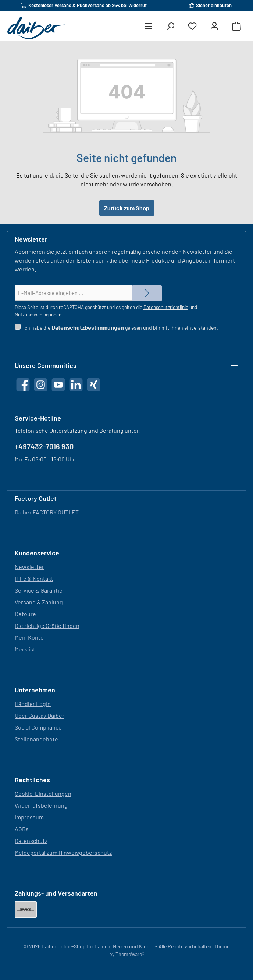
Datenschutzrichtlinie (166, 307)
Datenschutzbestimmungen (88, 327)
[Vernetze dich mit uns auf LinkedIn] (76, 385)
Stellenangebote (36, 739)
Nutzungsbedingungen (38, 315)
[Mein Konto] (214, 26)
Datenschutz (31, 841)
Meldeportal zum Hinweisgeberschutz (63, 852)
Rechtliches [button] (32, 780)
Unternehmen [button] (35, 690)
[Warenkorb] (236, 26)
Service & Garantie (39, 590)
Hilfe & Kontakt (34, 578)
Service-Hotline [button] (38, 418)
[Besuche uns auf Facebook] (23, 385)
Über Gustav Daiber (40, 715)
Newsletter (29, 567)
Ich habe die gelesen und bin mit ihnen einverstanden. (121, 328)
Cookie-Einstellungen (43, 793)
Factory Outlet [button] (36, 498)
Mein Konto (29, 637)
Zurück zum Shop (127, 208)
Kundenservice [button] (37, 553)
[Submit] (147, 293)
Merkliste (27, 649)
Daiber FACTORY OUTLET (47, 512)
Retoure (25, 614)
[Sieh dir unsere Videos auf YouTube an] (58, 385)
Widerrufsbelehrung (41, 805)
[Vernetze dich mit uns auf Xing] (94, 385)
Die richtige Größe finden (47, 626)
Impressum (29, 817)
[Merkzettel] (192, 26)
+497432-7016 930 (44, 446)
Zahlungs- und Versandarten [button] (56, 893)
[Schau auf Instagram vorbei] (41, 385)
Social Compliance (38, 727)
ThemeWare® (130, 954)
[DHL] (26, 909)
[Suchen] (170, 26)
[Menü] (148, 26)
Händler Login (33, 704)
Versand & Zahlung (39, 602)
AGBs (22, 829)
